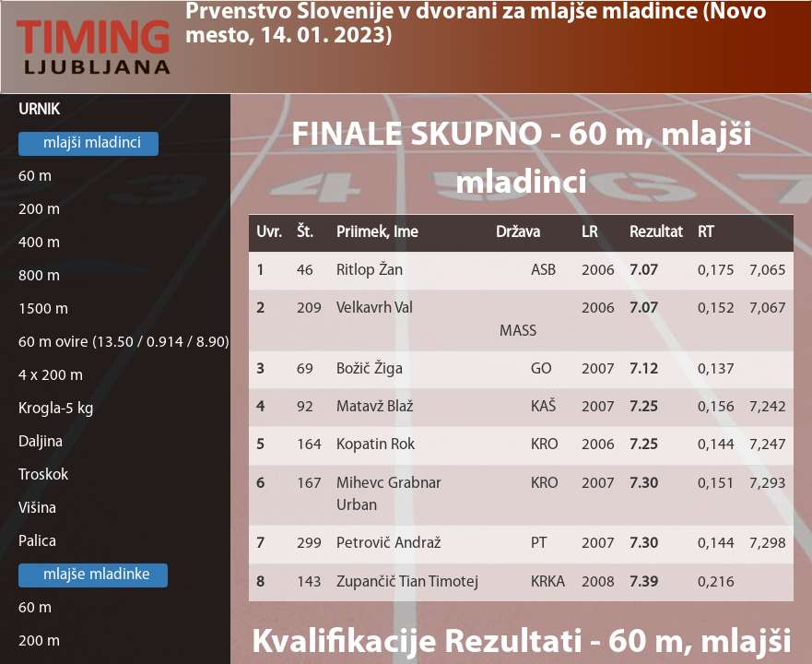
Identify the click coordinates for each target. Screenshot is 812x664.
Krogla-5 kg (56, 409)
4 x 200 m (51, 376)
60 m (35, 177)
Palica (37, 542)
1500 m (43, 309)
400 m (39, 243)
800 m (39, 276)
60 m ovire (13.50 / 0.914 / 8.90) (124, 343)
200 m (39, 210)
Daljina (41, 442)
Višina (37, 509)
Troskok (43, 475)
